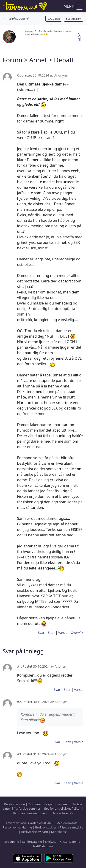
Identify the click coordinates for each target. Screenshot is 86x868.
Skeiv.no (51, 842)
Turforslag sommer (27, 808)
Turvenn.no (11, 842)
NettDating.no (43, 846)
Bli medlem (74, 18)
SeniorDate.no (32, 842)
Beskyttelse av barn (35, 832)
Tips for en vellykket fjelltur (62, 808)
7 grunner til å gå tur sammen (49, 804)
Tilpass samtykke (72, 827)
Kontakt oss (59, 832)
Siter (51, 633)
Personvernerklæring (18, 827)
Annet (38, 60)
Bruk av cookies (46, 827)
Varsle (63, 633)
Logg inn (54, 18)
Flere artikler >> (62, 813)
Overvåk (77, 633)
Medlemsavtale (67, 823)
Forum (12, 60)
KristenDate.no (70, 842)
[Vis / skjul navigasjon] (79, 6)
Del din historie (14, 804)
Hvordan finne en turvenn (31, 813)
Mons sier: (29, 31)
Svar (41, 633)
